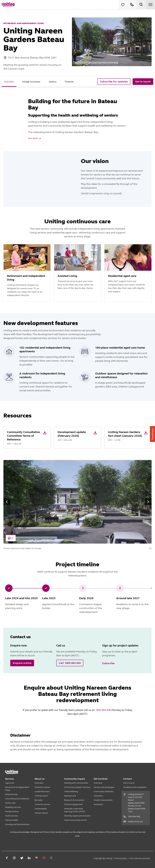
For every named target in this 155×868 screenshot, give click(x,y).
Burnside (39, 800)
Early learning (11, 794)
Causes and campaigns (104, 787)
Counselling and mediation (17, 799)
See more (35, 138)
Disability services (13, 807)
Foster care (10, 803)
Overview (39, 783)
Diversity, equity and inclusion (77, 816)
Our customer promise (140, 858)
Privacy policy (121, 858)
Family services (12, 811)
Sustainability (41, 809)
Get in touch (129, 783)
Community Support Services (77, 787)
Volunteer (98, 796)
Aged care (10, 783)
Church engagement (73, 804)
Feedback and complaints (135, 787)
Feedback (153, 434)
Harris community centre (75, 820)
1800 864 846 (103, 710)
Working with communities (76, 783)
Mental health (12, 820)
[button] (27, 438)
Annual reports (41, 813)
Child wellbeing (71, 791)
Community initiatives (104, 791)
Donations (98, 804)
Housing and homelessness (17, 824)
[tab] (9, 82)
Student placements (103, 800)
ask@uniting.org (135, 821)
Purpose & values (42, 787)
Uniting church (41, 796)
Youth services (12, 816)
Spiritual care (70, 796)
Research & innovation (74, 800)
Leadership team (42, 791)
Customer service (42, 804)
